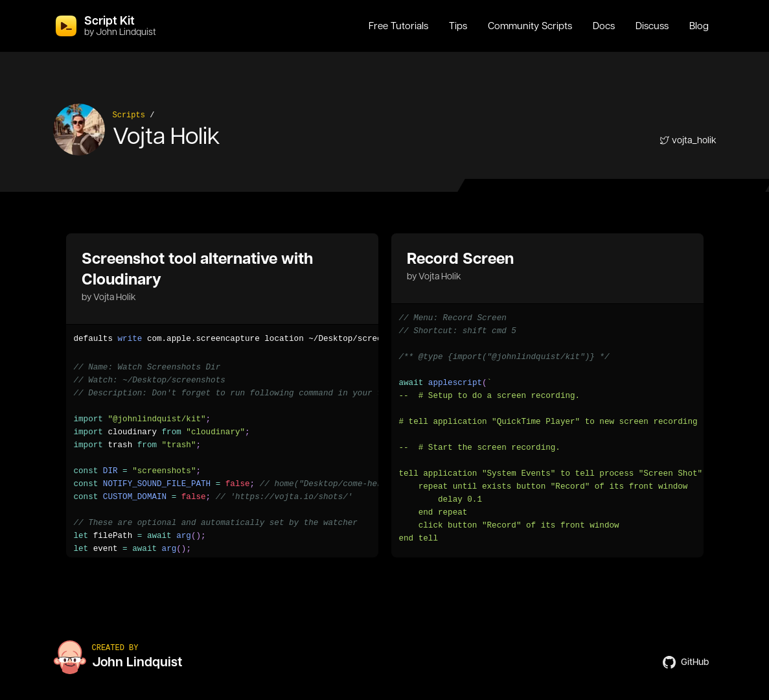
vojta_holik (688, 140)
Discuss (652, 26)
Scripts (129, 115)
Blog (699, 26)
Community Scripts (530, 26)
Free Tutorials (398, 26)
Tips (458, 26)
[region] (222, 339)
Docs (604, 26)
